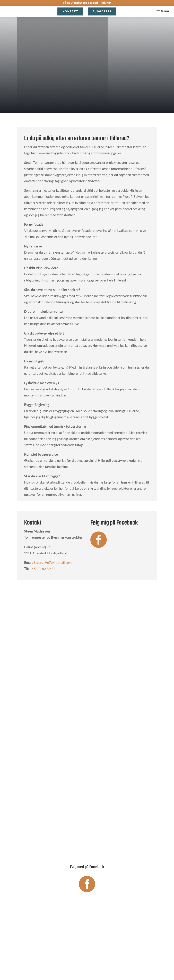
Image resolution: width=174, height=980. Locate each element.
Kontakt (70, 11)
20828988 (104, 11)
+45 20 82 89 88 (43, 569)
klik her (106, 3)
